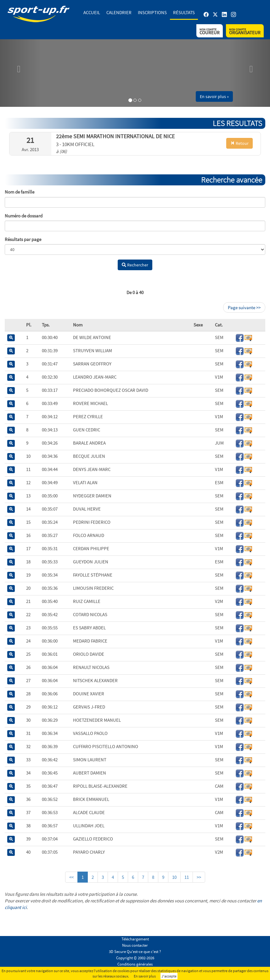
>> (199, 877)
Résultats (184, 12)
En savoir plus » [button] (214, 96)
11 (187, 877)
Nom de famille (20, 192)
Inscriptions (152, 12)
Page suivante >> (244, 307)
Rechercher (135, 265)
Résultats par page (23, 239)
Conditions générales (135, 964)
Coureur (210, 32)
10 (174, 877)
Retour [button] (239, 143)
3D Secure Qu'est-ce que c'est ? (135, 952)
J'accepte (169, 976)
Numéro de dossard (24, 216)
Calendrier (119, 12)
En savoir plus (145, 976)
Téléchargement (135, 939)
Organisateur (245, 32)
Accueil (92, 12)
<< (71, 877)
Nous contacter (135, 945)
